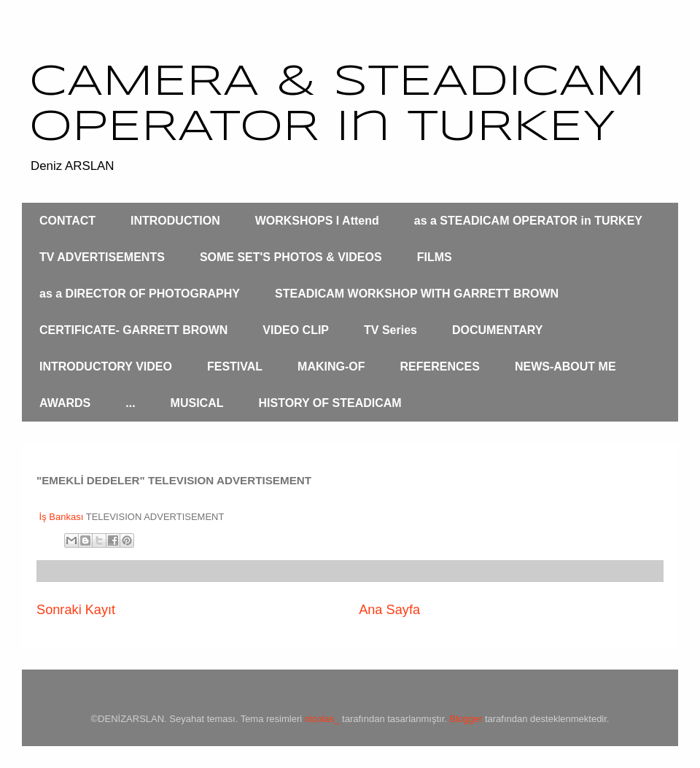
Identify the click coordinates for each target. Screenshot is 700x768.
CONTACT (67, 221)
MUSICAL (197, 403)
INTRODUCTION (175, 221)
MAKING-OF (331, 366)
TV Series (390, 330)
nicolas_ (322, 719)
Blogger (466, 719)
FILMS (435, 257)
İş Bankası (60, 517)
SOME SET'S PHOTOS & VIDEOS (291, 257)
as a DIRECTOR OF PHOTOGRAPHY (140, 294)
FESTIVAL (235, 366)
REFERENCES (440, 366)
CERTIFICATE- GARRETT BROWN (133, 330)
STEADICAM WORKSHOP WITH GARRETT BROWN (417, 294)
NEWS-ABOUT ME (565, 366)
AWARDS (65, 403)
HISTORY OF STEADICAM (330, 403)
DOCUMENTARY (497, 330)
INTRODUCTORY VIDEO (106, 366)
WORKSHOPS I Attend (317, 221)
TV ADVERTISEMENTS (102, 257)
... (130, 403)
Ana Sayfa (389, 610)
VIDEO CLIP (296, 330)
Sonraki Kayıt (76, 610)
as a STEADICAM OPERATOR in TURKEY (528, 221)
